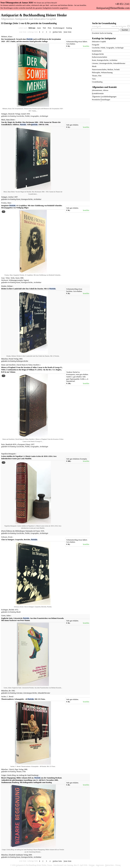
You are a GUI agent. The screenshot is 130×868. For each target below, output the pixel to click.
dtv (10, 691)
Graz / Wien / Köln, (8, 278)
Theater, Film (21, 772)
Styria (18, 278)
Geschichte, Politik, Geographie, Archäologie (32, 116)
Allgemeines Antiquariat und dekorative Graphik (28, 19)
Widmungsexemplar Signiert (19, 280)
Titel (44, 28)
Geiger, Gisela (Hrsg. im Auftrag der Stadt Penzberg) (20, 775)
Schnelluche (97, 27)
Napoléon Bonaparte (8, 454)
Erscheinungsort (59, 28)
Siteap (92, 865)
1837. (33, 444)
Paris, (3, 444)
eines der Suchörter (119, 26)
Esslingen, (5, 610)
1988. (26, 769)
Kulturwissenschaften (100, 57)
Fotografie (96, 45)
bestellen (86, 46)
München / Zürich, (8, 769)
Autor (39, 28)
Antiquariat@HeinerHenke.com (113, 8)
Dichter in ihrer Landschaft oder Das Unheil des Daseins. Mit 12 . (29, 289)
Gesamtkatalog (97, 82)
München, (5, 359)
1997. (16, 197)
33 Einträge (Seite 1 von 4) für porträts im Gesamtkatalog (29, 23)
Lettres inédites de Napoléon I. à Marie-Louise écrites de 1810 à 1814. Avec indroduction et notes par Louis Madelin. (29, 457)
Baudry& (9, 444)
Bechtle (12, 610)
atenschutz (109, 865)
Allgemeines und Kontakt (104, 87)
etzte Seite (68, 32)
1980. (22, 278)
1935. (43, 531)
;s (17, 444)
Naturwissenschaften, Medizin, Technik (106, 70)
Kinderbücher (97, 51)
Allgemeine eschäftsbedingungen (104, 97)
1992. (13, 691)
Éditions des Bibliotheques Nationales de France (23, 531)
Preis (50, 28)
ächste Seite (57, 32)
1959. (28, 114)
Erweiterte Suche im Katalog (102, 33)
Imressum (100, 865)
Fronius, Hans (6, 203)
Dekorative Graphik (99, 42)
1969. (21, 359)
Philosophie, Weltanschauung (102, 73)
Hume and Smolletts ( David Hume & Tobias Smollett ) (21, 365)
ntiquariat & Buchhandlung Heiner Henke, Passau (34, 865)
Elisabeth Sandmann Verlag (19, 855)
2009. (30, 855)
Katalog (69, 28)
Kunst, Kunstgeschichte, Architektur (29, 199)
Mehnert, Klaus (7, 37)
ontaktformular (98, 94)
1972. (17, 610)
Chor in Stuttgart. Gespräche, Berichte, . (20, 540)
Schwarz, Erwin (7, 537)
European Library (24, 444)
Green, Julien (6, 616)
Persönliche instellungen (101, 100)
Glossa (118, 865)
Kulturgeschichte (22, 361)
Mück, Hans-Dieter (8, 120)
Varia (94, 79)
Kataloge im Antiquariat (104, 38)
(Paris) (4, 531)
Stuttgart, (5, 114)
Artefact (11, 197)
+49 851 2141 (122, 4)
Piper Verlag (19, 769)
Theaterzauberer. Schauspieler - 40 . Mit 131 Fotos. (23, 699)
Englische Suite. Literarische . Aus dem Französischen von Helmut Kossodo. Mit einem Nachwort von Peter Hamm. (33, 619)
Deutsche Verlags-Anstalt (17, 114)
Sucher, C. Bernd (7, 697)
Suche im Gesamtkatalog (104, 23)
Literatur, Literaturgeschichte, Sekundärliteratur (33, 693)
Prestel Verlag (14, 359)
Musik (19, 612)
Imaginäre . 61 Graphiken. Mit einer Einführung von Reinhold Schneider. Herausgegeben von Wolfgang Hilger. (32, 207)
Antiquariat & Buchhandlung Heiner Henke (34, 15)
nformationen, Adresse (100, 91)
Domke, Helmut (7, 286)
